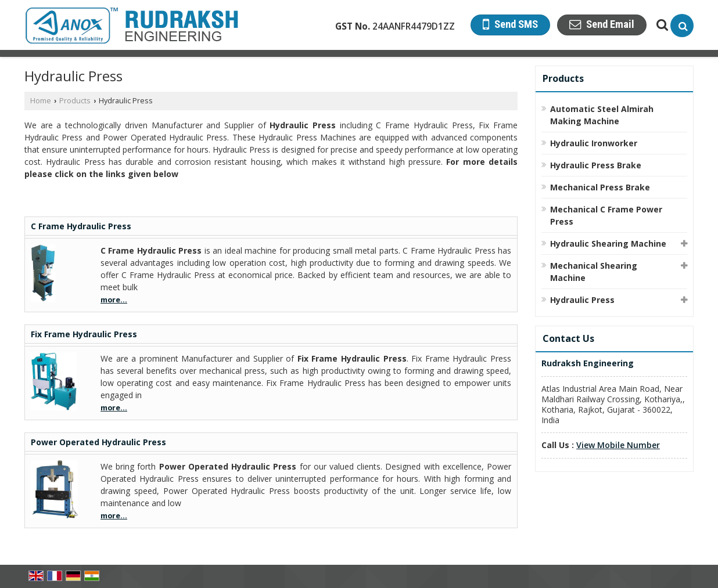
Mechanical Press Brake (600, 187)
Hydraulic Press (582, 300)
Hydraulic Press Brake (596, 165)
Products (75, 101)
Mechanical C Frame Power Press (606, 215)
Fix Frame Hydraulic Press (84, 334)
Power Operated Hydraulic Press (98, 442)
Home (41, 101)
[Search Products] (661, 25)
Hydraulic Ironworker (594, 143)
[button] (618, 445)
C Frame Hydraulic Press (81, 226)
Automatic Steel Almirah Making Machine (602, 115)
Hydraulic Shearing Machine (608, 244)
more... (114, 300)
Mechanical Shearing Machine (594, 272)
